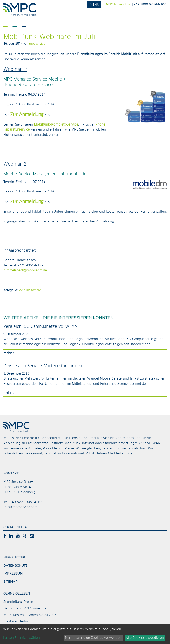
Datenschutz (16, 566)
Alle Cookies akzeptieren (145, 638)
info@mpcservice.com (20, 507)
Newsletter (14, 558)
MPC (22, 10)
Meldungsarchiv (30, 290)
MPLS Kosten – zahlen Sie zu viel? (30, 615)
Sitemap (11, 582)
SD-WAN (154, 443)
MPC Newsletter (119, 5)
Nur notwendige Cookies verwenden (93, 638)
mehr (9, 353)
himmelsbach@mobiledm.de (25, 271)
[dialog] (85, 634)
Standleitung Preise (18, 602)
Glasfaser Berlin (16, 622)
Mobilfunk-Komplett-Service (56, 125)
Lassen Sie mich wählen (22, 638)
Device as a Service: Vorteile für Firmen (43, 366)
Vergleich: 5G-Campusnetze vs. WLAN (41, 327)
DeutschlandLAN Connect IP (25, 609)
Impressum (13, 574)
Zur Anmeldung (26, 115)
